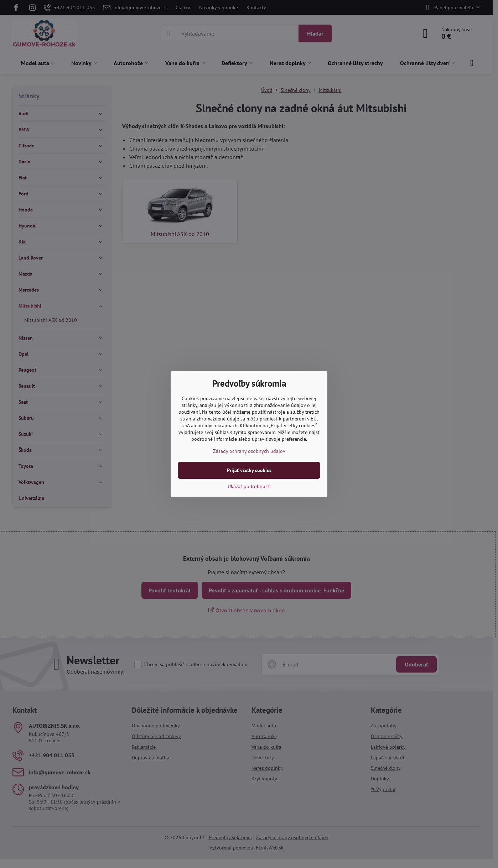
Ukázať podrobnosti (249, 486)
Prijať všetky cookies (249, 470)
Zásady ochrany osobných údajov (249, 451)
